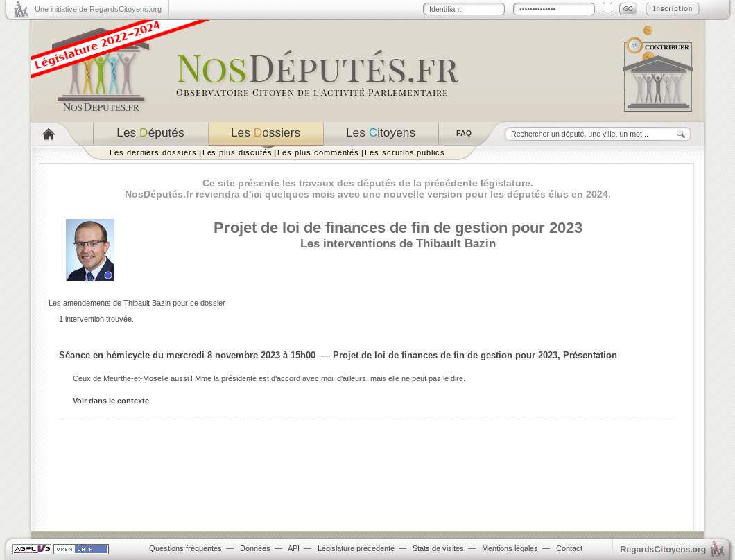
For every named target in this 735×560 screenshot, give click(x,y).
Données (255, 548)
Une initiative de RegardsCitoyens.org (98, 9)
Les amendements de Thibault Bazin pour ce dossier (137, 303)
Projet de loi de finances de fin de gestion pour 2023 (398, 228)
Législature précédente (356, 548)
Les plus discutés (237, 152)
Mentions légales (510, 548)
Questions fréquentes (185, 548)
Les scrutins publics (405, 152)
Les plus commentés (318, 152)
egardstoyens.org (663, 549)
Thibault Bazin (456, 243)
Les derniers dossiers (153, 152)
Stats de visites (438, 548)
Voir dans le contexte (111, 401)
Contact (569, 548)
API (294, 548)
